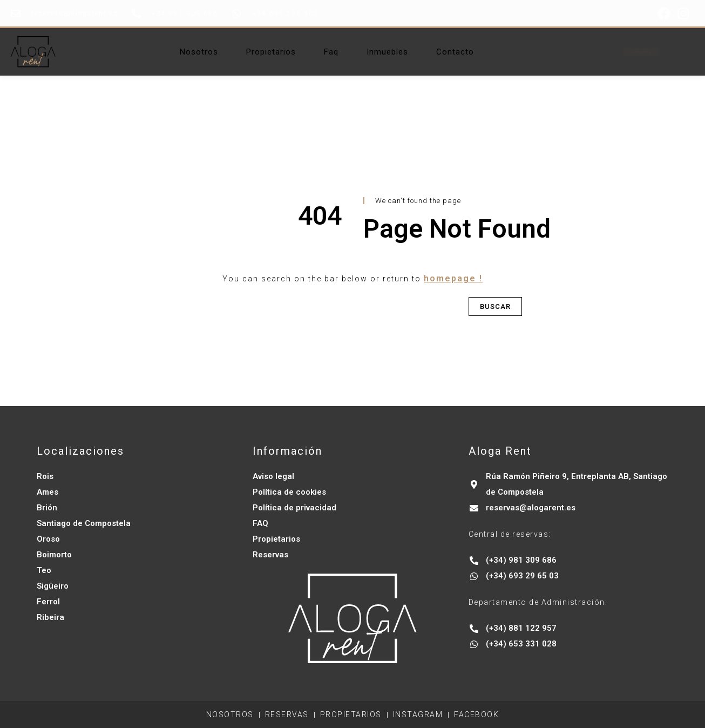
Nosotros (199, 52)
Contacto (455, 52)
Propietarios (271, 52)
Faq (331, 52)
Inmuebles (387, 52)
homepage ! (453, 278)
